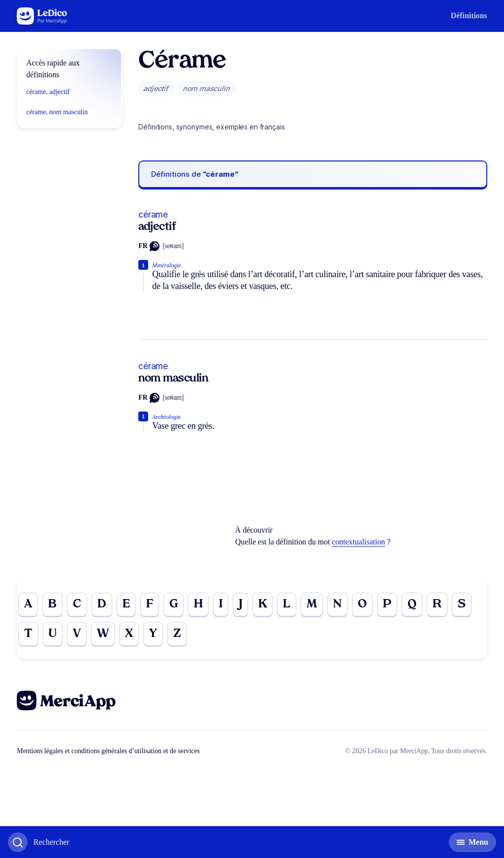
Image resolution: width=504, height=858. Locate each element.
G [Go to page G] (173, 604)
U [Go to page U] (53, 634)
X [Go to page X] (129, 634)
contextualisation (358, 542)
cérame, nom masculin (57, 112)
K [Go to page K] (263, 604)
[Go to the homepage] (42, 16)
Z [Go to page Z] (177, 634)
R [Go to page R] (437, 604)
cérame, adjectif (48, 92)
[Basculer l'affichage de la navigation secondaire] (472, 842)
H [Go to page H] (198, 604)
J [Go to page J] (240, 604)
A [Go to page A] (28, 604)
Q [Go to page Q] (412, 604)
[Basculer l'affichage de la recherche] (39, 842)
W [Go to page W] (103, 634)
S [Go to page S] (462, 604)
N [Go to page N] (337, 604)
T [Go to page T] (28, 634)
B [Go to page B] (52, 604)
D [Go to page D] (102, 604)
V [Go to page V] (77, 634)
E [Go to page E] (126, 604)
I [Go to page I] (221, 604)
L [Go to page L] (287, 604)
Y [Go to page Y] (153, 634)
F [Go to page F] (150, 604)
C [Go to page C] (77, 604)
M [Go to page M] (312, 604)
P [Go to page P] (387, 604)
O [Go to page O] (362, 604)
